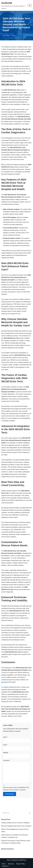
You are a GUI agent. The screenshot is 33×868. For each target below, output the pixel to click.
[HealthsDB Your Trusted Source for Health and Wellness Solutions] (13, 5)
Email (5, 745)
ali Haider (7, 36)
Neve (8, 860)
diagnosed (5, 682)
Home (4, 864)
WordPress (23, 860)
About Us (11, 864)
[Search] (15, 813)
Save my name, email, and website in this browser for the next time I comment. (16, 789)
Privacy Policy (21, 864)
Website (6, 753)
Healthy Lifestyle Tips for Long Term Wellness (16, 823)
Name (5, 737)
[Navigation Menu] (30, 5)
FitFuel (13, 36)
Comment (7, 760)
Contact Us (5, 866)
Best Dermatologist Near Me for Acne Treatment (16, 826)
